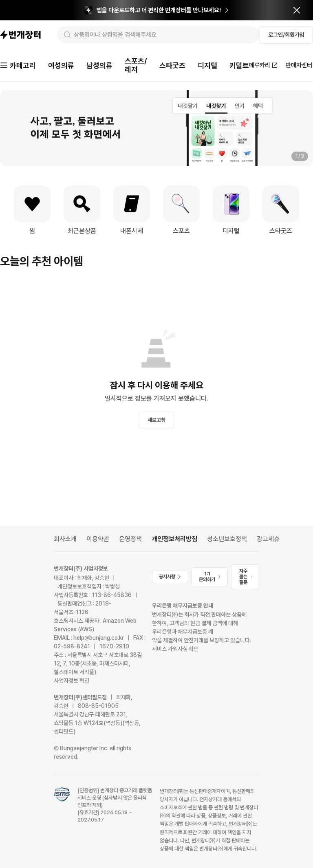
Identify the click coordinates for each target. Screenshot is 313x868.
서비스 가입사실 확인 (175, 649)
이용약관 (98, 539)
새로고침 (156, 420)
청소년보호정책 (227, 539)
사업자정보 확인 (72, 681)
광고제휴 (268, 539)
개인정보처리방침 (174, 539)
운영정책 (130, 539)
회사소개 (65, 539)
